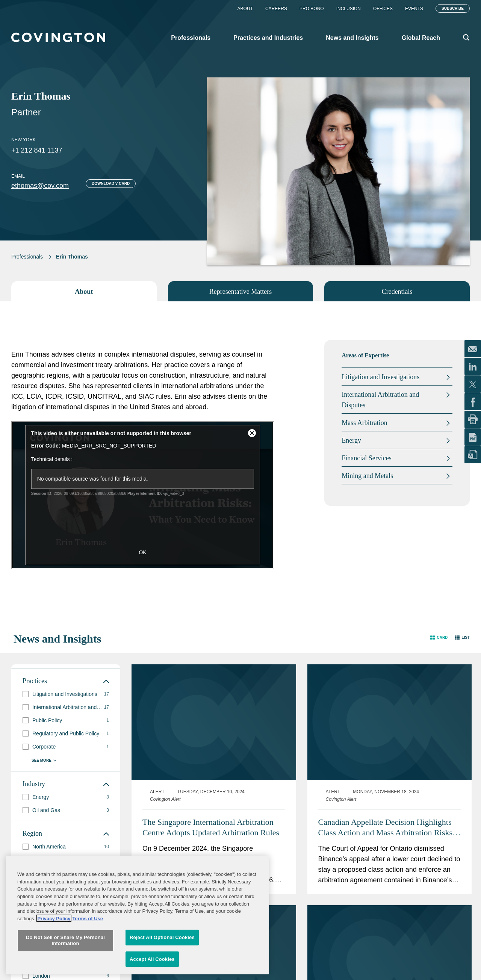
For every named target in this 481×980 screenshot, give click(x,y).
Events (414, 9)
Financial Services (366, 458)
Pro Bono (312, 9)
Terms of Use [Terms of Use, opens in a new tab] (88, 953)
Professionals (27, 257)
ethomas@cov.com (40, 186)
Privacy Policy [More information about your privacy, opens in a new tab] (54, 953)
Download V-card (111, 184)
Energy (351, 440)
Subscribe (453, 8)
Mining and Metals (367, 476)
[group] (66, 694)
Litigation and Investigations (380, 377)
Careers (276, 9)
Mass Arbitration (365, 423)
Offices (383, 9)
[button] (439, 637)
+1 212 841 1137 (37, 150)
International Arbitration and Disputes (380, 400)
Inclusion (349, 9)
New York (23, 140)
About (245, 9)
